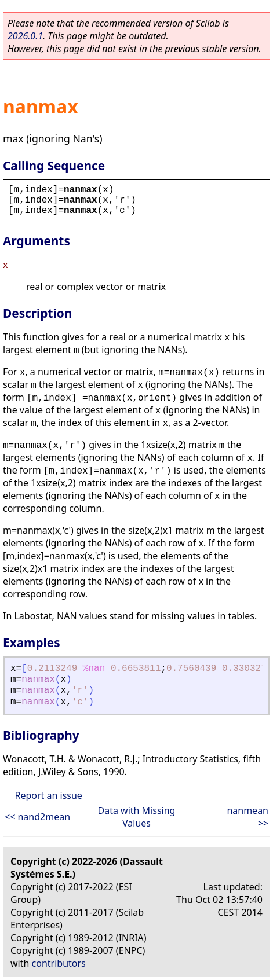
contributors (59, 963)
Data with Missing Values (137, 817)
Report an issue (48, 795)
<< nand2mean (37, 817)
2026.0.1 (25, 36)
